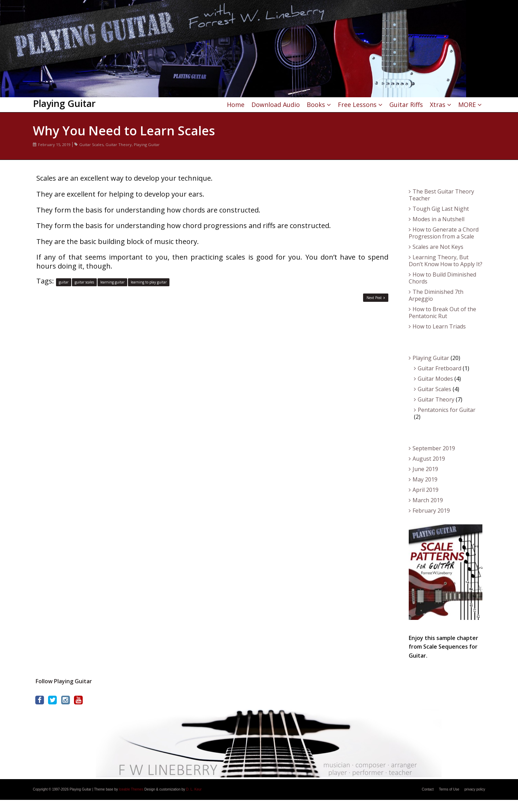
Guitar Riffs (406, 105)
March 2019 (428, 500)
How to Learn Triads (439, 326)
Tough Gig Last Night (441, 209)
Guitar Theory (119, 145)
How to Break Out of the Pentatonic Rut (442, 313)
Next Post (376, 298)
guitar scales (84, 282)
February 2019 (431, 511)
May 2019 (425, 479)
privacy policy (475, 789)
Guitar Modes (435, 379)
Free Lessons (357, 105)
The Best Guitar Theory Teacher (441, 195)
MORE (467, 105)
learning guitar (112, 282)
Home (236, 105)
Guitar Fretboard (440, 368)
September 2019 (434, 448)
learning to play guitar (149, 282)
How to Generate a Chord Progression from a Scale (444, 233)
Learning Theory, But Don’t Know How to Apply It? (446, 261)
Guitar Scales (91, 145)
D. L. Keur (194, 789)
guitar (64, 282)
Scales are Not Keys (438, 247)
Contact (428, 789)
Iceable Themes (131, 789)
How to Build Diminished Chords (442, 278)
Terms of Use (449, 789)
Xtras (438, 105)
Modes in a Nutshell (438, 219)
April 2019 (425, 490)
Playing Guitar (147, 145)
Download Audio (276, 105)
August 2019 (429, 459)
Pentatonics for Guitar (447, 410)
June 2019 (425, 469)
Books (316, 105)
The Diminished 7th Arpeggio (436, 295)
